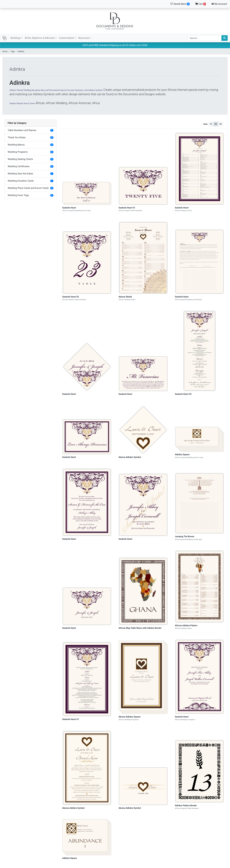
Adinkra (21, 51)
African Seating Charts (183, 211)
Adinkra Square (182, 455)
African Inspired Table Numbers (130, 211)
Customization (67, 38)
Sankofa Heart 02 (71, 297)
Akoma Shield (125, 297)
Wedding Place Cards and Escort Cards (28, 188)
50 (216, 124)
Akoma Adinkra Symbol (130, 457)
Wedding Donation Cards (21, 181)
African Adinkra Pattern (186, 626)
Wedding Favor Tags (18, 195)
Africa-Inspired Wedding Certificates (189, 300)
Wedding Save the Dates (20, 174)
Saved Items (180, 4)
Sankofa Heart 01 (127, 208)
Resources (84, 38)
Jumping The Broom (185, 537)
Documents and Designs (115, 21)
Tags (13, 51)
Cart (201, 4)
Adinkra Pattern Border (186, 806)
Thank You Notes (17, 137)
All (221, 124)
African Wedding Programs (129, 720)
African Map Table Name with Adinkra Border (140, 628)
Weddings (16, 38)
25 (211, 124)
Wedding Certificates (19, 166)
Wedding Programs (18, 152)
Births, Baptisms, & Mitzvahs (40, 38)
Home (5, 51)
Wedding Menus (16, 145)
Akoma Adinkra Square (130, 717)
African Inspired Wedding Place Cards (77, 211)
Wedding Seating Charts (20, 159)
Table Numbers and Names (22, 130)
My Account (219, 4)
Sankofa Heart (69, 208)
